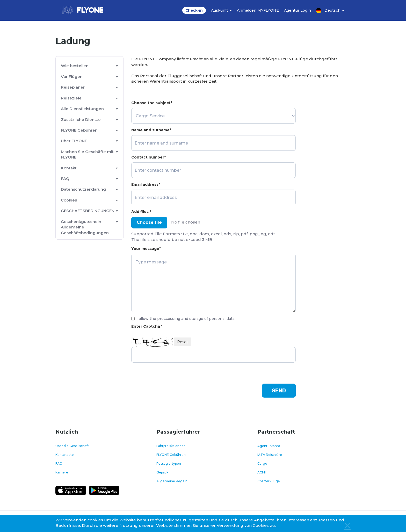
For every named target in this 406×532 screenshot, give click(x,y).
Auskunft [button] (221, 10)
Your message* (146, 249)
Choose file (149, 222)
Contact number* (148, 157)
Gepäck (162, 472)
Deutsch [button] (330, 10)
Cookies (69, 200)
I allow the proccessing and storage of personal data (183, 319)
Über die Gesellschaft (72, 446)
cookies (95, 520)
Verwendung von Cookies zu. (246, 525)
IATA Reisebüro (270, 455)
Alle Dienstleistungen (82, 109)
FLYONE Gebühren (79, 130)
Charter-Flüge (269, 481)
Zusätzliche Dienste (81, 120)
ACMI (262, 472)
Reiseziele (71, 98)
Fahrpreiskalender (171, 446)
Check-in (194, 10)
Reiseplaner (73, 87)
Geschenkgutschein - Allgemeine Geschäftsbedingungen (85, 227)
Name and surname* (151, 130)
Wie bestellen (75, 66)
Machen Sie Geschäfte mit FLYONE (87, 154)
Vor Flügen (72, 77)
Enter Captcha (147, 326)
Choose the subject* (152, 103)
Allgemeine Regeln (172, 481)
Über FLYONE (74, 141)
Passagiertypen (169, 463)
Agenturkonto (269, 446)
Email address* (146, 184)
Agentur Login (298, 10)
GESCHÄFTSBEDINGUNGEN (88, 211)
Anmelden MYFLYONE (258, 10)
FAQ (65, 179)
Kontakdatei (65, 455)
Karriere (62, 472)
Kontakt (69, 168)
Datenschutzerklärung (83, 189)
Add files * (141, 212)
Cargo (262, 463)
